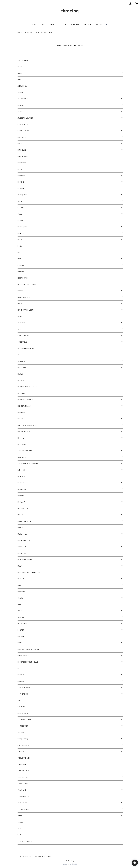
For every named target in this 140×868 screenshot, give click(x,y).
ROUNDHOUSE (23, 656)
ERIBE (20, 259)
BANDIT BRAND (24, 131)
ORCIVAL (21, 617)
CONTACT (87, 25)
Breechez (21, 176)
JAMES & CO (22, 457)
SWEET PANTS (23, 745)
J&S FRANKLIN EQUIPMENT (28, 464)
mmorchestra (22, 547)
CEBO (20, 201)
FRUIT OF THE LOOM (26, 310)
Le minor (21, 483)
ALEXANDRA (22, 86)
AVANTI (20, 112)
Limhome (21, 496)
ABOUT (43, 25)
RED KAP (21, 636)
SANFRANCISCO (24, 688)
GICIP (20, 329)
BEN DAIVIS (22, 137)
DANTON (21, 233)
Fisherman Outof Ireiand (27, 284)
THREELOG (22, 764)
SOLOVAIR (21, 707)
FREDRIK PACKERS (25, 297)
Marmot (20, 528)
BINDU (20, 144)
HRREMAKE (22, 444)
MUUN (20, 566)
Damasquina (22, 227)
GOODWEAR (22, 342)
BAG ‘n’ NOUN (23, 124)
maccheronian (23, 508)
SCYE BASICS (23, 694)
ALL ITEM (62, 25)
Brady (20, 169)
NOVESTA (21, 592)
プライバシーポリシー (25, 857)
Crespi (20, 214)
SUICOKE (21, 732)
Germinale (21, 323)
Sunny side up (23, 739)
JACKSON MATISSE (25, 451)
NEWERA (21, 579)
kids (19, 80)
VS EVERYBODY (24, 809)
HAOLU (20, 374)
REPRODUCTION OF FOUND (28, 649)
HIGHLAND (21, 412)
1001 (19, 835)
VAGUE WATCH (23, 796)
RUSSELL (21, 675)
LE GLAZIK (21, 476)
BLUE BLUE (22, 150)
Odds (20, 604)
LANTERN (21, 470)
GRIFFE (20, 355)
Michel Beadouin (24, 540)
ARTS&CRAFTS (23, 99)
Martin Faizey (23, 534)
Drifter (20, 246)
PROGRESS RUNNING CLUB (28, 662)
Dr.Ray (20, 252)
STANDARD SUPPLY (25, 720)
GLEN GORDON (23, 336)
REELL (20, 643)
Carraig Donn (23, 195)
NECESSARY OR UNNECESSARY (30, 572)
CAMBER (21, 188)
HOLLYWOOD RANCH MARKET (29, 425)
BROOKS (21, 182)
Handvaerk (22, 368)
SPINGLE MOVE (23, 713)
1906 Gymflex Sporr (25, 841)
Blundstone (22, 163)
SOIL (19, 700)
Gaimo (20, 316)
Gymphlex (21, 361)
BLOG (52, 25)
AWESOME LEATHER (25, 118)
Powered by (70, 864)
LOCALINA (28, 33)
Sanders (21, 681)
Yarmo (20, 816)
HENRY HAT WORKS (25, 400)
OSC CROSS (22, 624)
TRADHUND (22, 790)
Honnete (21, 438)
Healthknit (21, 393)
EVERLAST (22, 265)
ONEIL (20, 611)
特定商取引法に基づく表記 (43, 857)
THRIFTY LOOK (23, 771)
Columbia (21, 208)
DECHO (20, 240)
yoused (20, 822)
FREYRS (21, 304)
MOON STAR (22, 553)
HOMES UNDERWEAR (26, 432)
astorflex (21, 105)
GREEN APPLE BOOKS (26, 348)
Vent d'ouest (23, 803)
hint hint (21, 419)
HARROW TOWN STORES (27, 387)
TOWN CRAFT (23, 784)
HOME (34, 25)
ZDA (19, 828)
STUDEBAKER (23, 726)
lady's (20, 73)
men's (20, 67)
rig (19, 668)
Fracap (20, 291)
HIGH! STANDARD (24, 406)
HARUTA (21, 380)
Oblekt (20, 598)
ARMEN (20, 92)
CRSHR (20, 220)
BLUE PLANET (23, 156)
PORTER (21, 630)
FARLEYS (21, 272)
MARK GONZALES (24, 521)
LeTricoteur (22, 489)
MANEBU (21, 515)
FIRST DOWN (23, 278)
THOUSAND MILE (24, 758)
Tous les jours (23, 777)
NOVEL (20, 585)
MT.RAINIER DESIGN (25, 560)
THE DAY (21, 752)
